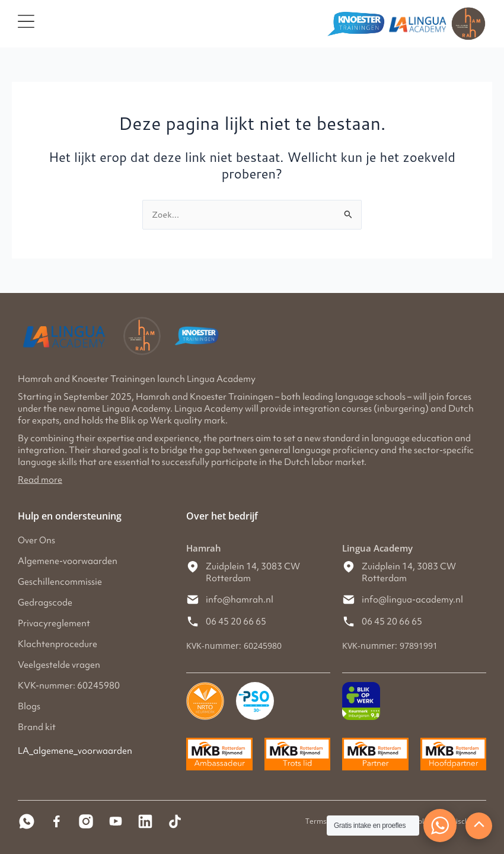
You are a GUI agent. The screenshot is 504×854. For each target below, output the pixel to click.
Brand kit (37, 727)
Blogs (29, 706)
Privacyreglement (54, 623)
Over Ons (36, 540)
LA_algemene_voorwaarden (75, 751)
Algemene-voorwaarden (68, 561)
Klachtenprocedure (58, 644)
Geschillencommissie (60, 582)
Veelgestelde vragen (59, 665)
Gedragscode (45, 603)
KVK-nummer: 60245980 (69, 686)
